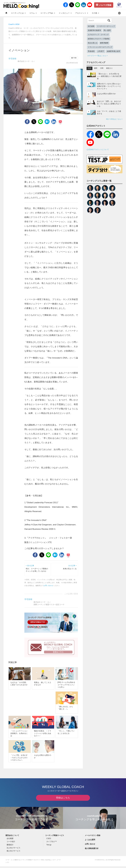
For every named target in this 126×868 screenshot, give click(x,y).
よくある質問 (90, 841)
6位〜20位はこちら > (114, 119)
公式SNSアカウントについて (98, 149)
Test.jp (49, 846)
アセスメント (82, 13)
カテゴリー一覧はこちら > (97, 56)
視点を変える (93, 43)
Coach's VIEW (14, 24)
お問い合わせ (48, 586)
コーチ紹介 (11, 843)
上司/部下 (101, 51)
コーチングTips (48, 13)
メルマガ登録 (104, 5)
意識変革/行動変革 (94, 30)
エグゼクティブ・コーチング (98, 35)
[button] (119, 13)
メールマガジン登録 (93, 837)
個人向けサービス (13, 853)
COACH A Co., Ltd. (102, 862)
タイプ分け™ (51, 843)
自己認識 (91, 26)
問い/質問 (107, 30)
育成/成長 (91, 51)
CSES (49, 840)
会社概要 (10, 840)
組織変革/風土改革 (113, 51)
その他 (95, 13)
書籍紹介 (10, 846)
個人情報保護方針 (92, 850)
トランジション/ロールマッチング (100, 47)
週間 (96, 68)
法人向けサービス (13, 849)
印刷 (74, 58)
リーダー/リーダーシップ (106, 26)
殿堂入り (109, 68)
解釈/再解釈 (104, 43)
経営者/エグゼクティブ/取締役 (99, 39)
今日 (89, 68)
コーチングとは (18, 13)
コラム (33, 13)
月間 (102, 68)
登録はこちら (63, 800)
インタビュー (65, 13)
